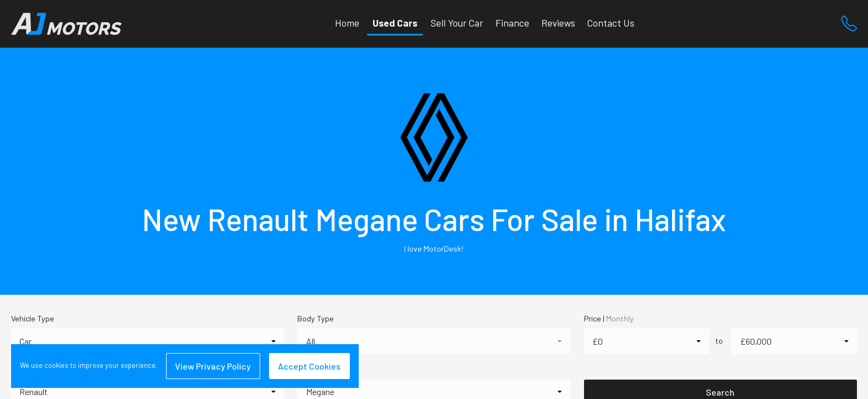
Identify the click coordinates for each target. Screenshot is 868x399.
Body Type (316, 318)
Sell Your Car (457, 23)
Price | (609, 318)
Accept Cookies (309, 366)
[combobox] (148, 341)
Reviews (558, 23)
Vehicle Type (33, 318)
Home (347, 23)
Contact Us (611, 23)
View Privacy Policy (213, 366)
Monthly (620, 318)
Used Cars (395, 23)
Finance (512, 23)
